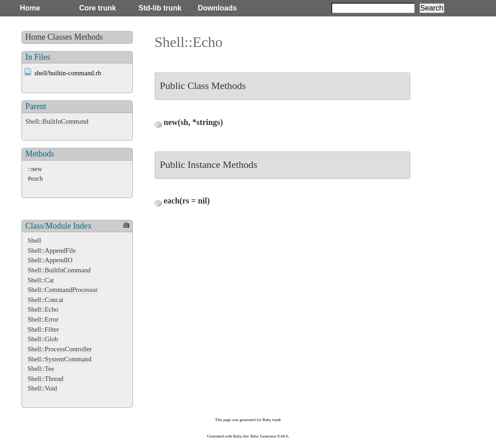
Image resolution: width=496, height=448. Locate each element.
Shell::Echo (43, 309)
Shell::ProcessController (60, 349)
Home (30, 8)
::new (35, 169)
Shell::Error (43, 319)
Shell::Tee (41, 369)
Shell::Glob (43, 339)
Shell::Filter (44, 329)
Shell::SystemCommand (60, 359)
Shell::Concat (46, 300)
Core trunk (98, 8)
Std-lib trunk (160, 8)
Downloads (217, 8)
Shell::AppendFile (52, 250)
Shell (35, 240)
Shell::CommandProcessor (63, 290)
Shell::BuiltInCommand (57, 121)
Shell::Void (43, 388)
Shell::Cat (41, 280)
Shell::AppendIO (50, 260)
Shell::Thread (46, 379)
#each (36, 178)
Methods (89, 37)
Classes (60, 37)
